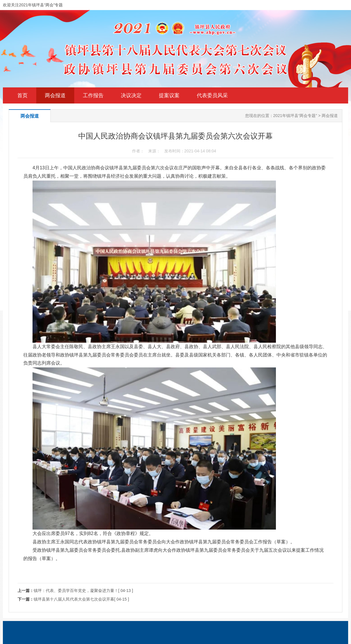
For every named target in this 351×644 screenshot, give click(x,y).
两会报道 (55, 95)
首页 (22, 95)
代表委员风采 (212, 95)
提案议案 (169, 95)
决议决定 (131, 95)
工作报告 (93, 95)
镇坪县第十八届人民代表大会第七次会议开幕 (74, 599)
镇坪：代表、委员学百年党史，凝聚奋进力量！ (76, 591)
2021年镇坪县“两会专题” (295, 116)
